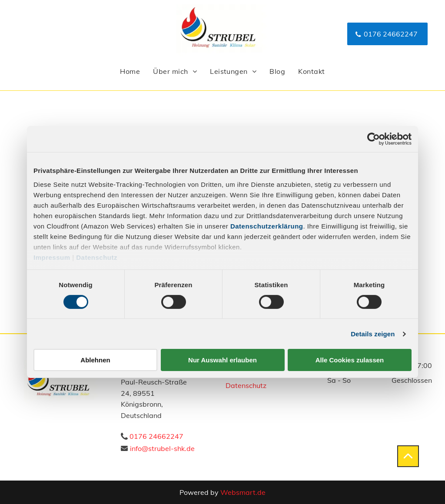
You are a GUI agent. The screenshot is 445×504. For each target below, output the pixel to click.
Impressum (52, 257)
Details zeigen (373, 334)
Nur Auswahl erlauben (222, 360)
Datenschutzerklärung (267, 226)
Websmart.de (243, 492)
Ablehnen (95, 360)
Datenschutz (97, 257)
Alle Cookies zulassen (350, 360)
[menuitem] (130, 71)
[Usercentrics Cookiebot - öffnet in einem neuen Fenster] (374, 139)
